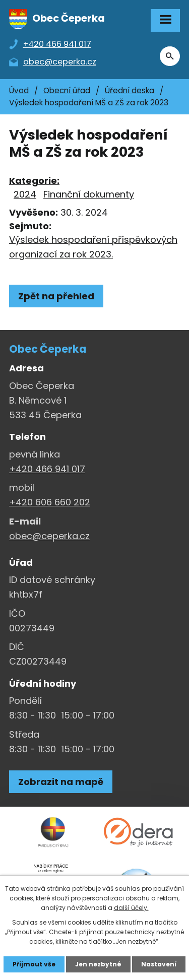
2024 (25, 194)
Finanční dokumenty (89, 194)
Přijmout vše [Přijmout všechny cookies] (34, 964)
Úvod (19, 90)
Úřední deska (130, 90)
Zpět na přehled (56, 296)
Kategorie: (34, 181)
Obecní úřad (67, 90)
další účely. (131, 908)
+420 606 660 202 (50, 502)
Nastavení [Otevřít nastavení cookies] (159, 964)
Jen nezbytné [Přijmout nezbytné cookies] (98, 964)
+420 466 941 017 (47, 469)
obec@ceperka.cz (49, 536)
